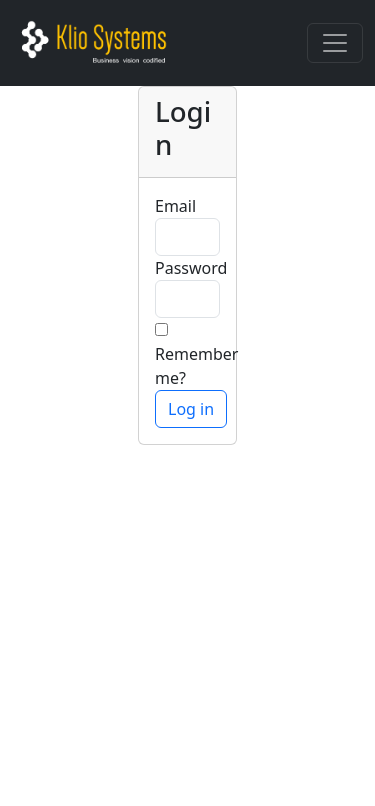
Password (191, 268)
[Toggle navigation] (335, 43)
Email (175, 206)
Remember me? (196, 366)
